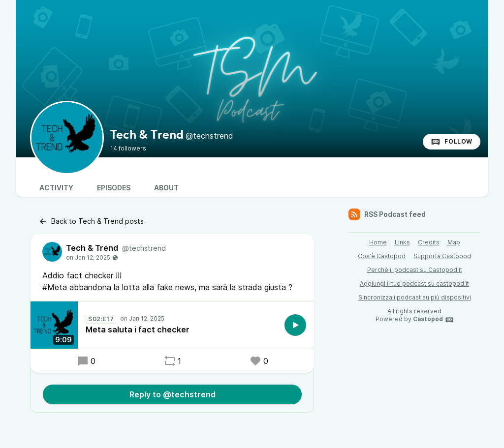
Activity (56, 188)
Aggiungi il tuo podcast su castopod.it (414, 284)
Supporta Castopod (442, 256)
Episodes (114, 188)
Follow (452, 142)
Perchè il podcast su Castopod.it (415, 270)
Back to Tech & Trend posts (91, 221)
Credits (429, 242)
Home (378, 242)
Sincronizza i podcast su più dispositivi (415, 297)
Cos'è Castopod (382, 256)
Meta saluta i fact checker (138, 329)
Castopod (433, 320)
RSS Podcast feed (387, 214)
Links (402, 242)
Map (454, 242)
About (166, 188)
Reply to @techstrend (173, 394)
